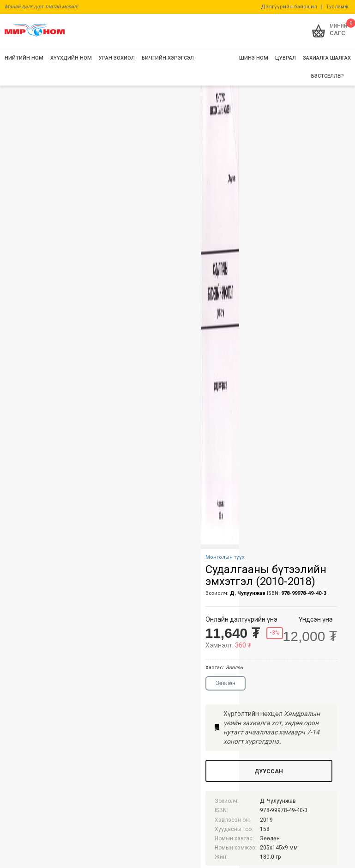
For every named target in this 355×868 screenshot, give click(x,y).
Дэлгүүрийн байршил (289, 7)
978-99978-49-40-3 (304, 593)
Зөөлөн (226, 683)
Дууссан (269, 771)
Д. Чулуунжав (248, 593)
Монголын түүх (225, 557)
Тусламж (337, 7)
